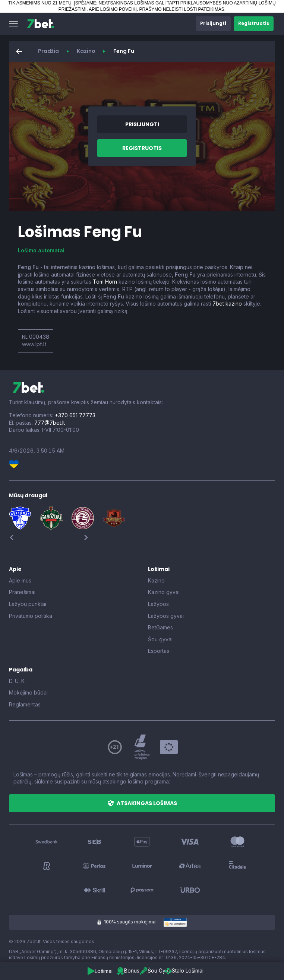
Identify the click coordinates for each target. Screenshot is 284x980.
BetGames (160, 627)
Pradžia (48, 51)
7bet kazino (227, 304)
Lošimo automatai (41, 250)
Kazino (86, 51)
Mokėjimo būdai (28, 692)
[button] (13, 24)
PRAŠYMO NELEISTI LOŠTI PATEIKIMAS (182, 9)
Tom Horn (105, 282)
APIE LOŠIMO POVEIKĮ (113, 9)
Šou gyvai (160, 639)
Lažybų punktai (28, 604)
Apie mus (20, 580)
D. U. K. (17, 681)
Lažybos (158, 604)
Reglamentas (25, 704)
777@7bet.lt (50, 423)
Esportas (159, 651)
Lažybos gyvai (166, 616)
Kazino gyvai (164, 592)
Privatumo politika (31, 616)
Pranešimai (22, 592)
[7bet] (40, 24)
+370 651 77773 (75, 415)
